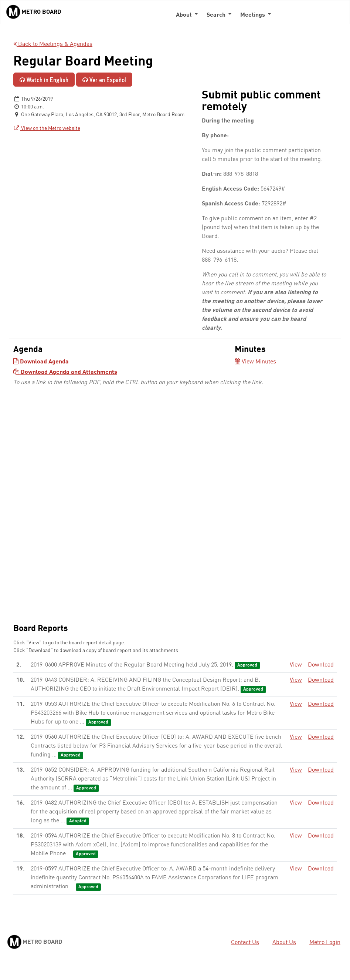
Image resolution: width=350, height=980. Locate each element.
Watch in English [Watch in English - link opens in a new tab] (44, 80)
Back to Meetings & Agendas (53, 44)
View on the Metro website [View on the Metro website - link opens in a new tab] (47, 128)
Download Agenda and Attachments (65, 372)
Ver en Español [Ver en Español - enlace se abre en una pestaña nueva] (104, 80)
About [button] (185, 15)
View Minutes (255, 362)
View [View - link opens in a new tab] (296, 665)
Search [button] (217, 15)
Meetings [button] (253, 15)
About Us (284, 942)
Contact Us (245, 942)
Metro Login (325, 942)
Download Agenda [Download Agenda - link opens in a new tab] (41, 362)
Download (321, 665)
